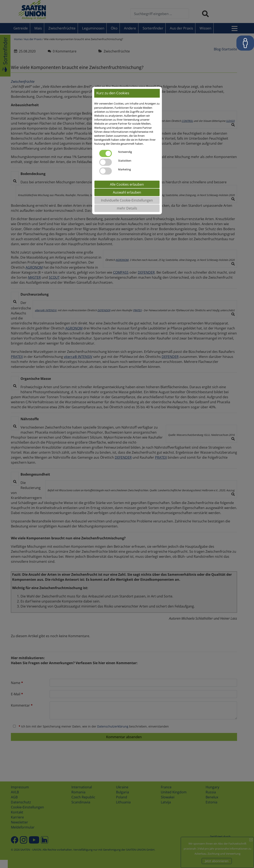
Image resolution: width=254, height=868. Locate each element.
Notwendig (125, 152)
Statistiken (125, 161)
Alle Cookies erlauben (127, 184)
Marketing (124, 169)
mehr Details (127, 208)
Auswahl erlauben (127, 192)
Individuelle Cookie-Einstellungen (127, 200)
